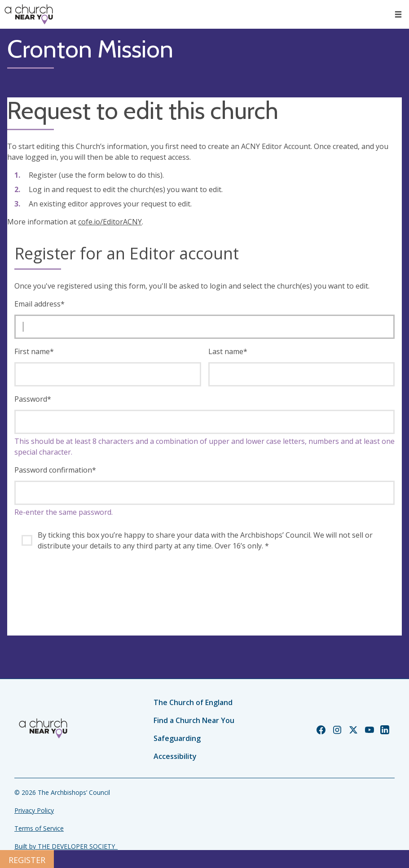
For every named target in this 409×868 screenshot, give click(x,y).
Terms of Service (39, 828)
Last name (228, 351)
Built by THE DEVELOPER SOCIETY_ (66, 846)
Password (33, 399)
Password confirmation (55, 470)
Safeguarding (177, 738)
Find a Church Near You (194, 720)
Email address (40, 304)
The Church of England (193, 702)
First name (34, 351)
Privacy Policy (34, 810)
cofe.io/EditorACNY (110, 222)
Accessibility (175, 756)
